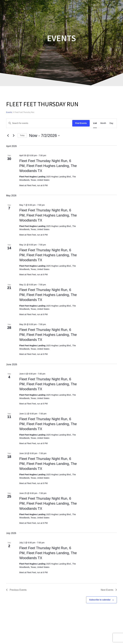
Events (9, 112)
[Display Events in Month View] (103, 123)
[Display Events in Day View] (111, 123)
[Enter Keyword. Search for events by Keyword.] (39, 123)
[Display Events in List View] (95, 123)
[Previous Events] (8, 136)
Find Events (81, 123)
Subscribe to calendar (100, 600)
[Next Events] (14, 136)
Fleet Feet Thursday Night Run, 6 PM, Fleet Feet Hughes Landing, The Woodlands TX (48, 166)
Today (22, 135)
